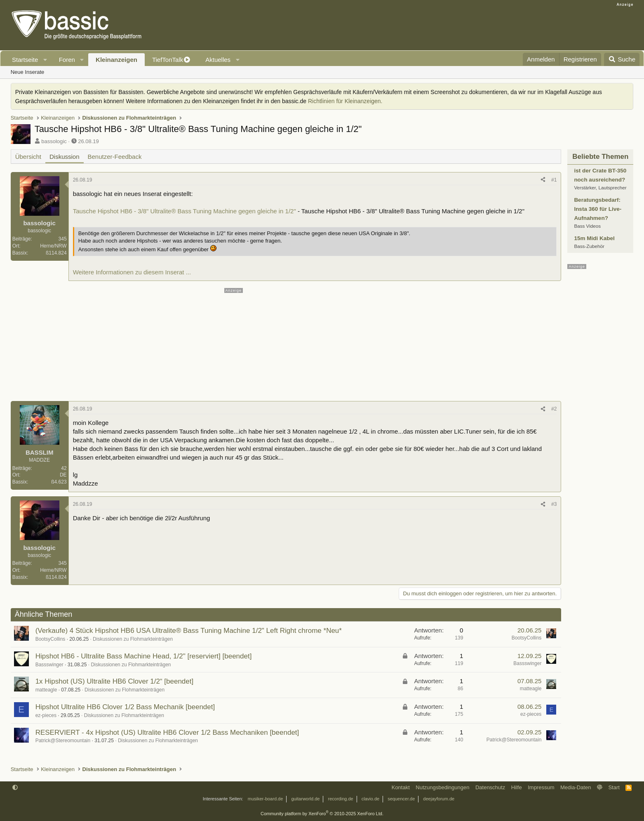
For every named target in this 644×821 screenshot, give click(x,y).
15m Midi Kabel (594, 238)
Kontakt (401, 787)
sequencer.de (401, 799)
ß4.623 (59, 482)
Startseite (25, 60)
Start (614, 787)
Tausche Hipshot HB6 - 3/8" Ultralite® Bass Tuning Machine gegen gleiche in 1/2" (185, 211)
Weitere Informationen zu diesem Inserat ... (132, 272)
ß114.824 (56, 253)
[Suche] (622, 59)
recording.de (341, 799)
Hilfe (517, 787)
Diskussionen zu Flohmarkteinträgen (133, 639)
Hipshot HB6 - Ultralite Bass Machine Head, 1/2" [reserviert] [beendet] (144, 656)
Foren (67, 60)
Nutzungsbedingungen (442, 787)
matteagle (46, 690)
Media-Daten (576, 787)
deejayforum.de (439, 799)
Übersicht (28, 157)
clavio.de (370, 799)
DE (63, 475)
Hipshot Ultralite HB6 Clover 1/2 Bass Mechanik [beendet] (125, 707)
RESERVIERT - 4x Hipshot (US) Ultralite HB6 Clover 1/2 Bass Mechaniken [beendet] (167, 733)
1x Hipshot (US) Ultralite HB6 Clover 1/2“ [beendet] (115, 681)
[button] (45, 60)
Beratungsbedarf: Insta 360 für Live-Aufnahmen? (598, 209)
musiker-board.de (266, 799)
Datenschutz (490, 787)
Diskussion (65, 157)
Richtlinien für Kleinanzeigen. (345, 101)
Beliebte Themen (600, 157)
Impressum (541, 787)
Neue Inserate (28, 72)
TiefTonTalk (168, 60)
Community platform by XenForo (322, 814)
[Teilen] (543, 180)
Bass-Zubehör (589, 246)
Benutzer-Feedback (115, 157)
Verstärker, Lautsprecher (600, 188)
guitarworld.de (305, 799)
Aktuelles (218, 60)
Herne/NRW (53, 246)
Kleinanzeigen (116, 60)
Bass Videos (587, 226)
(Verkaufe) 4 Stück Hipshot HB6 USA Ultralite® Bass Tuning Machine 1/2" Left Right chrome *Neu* (189, 631)
